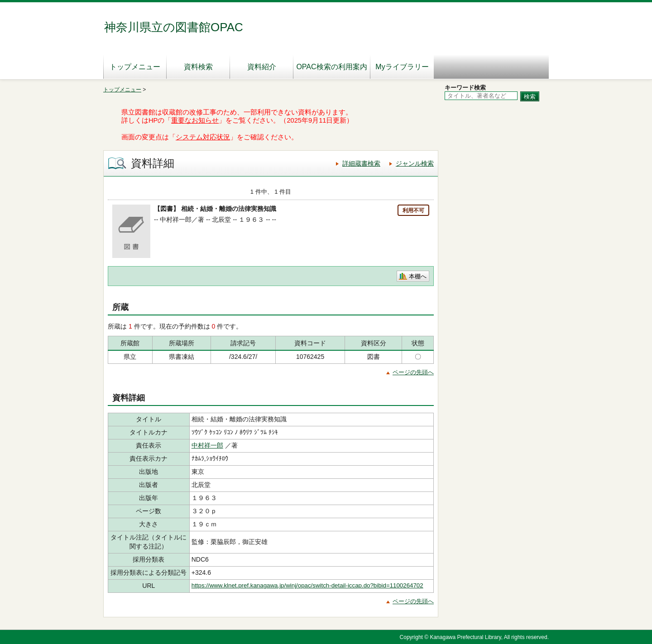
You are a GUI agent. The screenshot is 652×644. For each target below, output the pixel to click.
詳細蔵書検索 (361, 163)
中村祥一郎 (207, 445)
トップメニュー (135, 67)
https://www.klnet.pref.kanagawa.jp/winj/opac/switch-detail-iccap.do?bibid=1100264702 (307, 585)
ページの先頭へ (413, 372)
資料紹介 (262, 67)
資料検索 (198, 67)
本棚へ (418, 276)
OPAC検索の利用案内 (331, 67)
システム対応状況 (203, 137)
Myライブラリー (402, 67)
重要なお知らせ (195, 120)
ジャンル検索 (415, 163)
